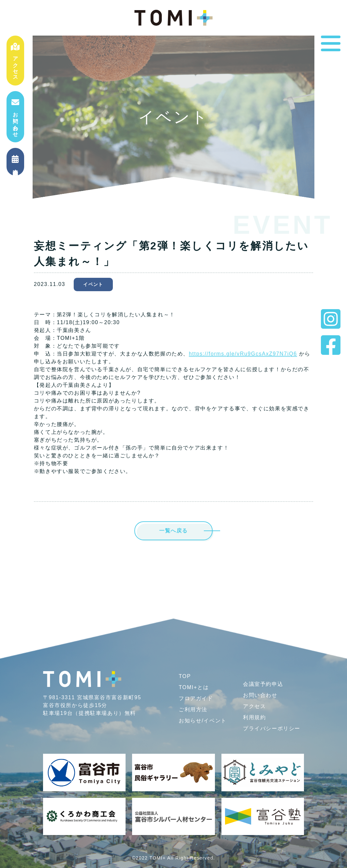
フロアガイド (196, 698)
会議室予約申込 (263, 684)
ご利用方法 (193, 710)
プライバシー (272, 729)
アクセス (15, 61)
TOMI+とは (194, 687)
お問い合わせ (15, 117)
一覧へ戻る (173, 531)
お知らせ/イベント (203, 721)
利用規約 (254, 717)
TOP (185, 676)
